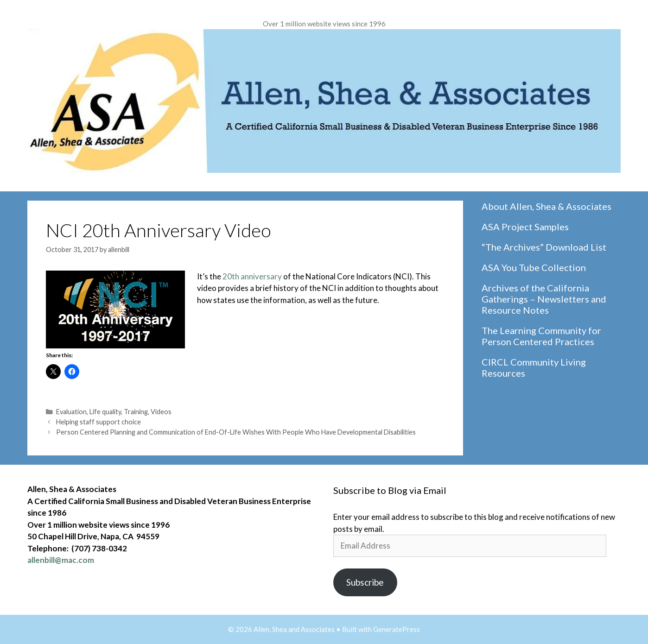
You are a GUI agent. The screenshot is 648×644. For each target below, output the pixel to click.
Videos (161, 412)
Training (136, 412)
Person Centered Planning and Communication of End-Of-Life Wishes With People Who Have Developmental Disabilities (236, 432)
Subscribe (365, 582)
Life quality (105, 412)
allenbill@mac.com (61, 560)
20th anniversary (252, 276)
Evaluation (71, 412)
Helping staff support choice (98, 422)
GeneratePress (397, 629)
